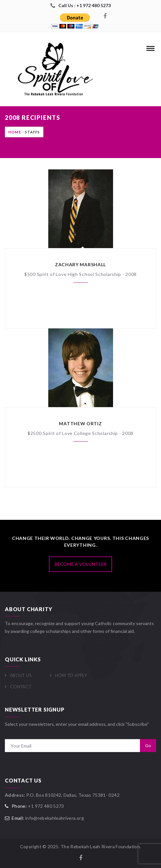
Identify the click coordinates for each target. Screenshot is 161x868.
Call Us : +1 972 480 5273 (85, 5)
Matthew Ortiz (80, 423)
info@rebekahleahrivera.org (55, 818)
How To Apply (71, 675)
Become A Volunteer (80, 564)
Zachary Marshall (80, 264)
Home (15, 132)
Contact (21, 687)
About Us (21, 675)
